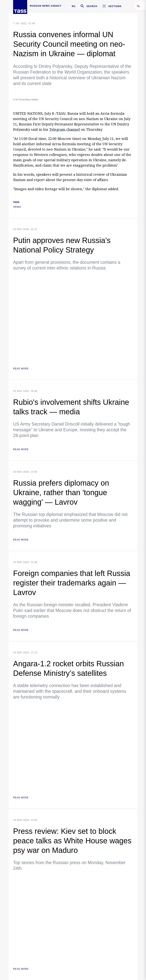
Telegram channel (65, 129)
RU (74, 6)
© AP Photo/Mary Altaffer (26, 100)
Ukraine (17, 207)
